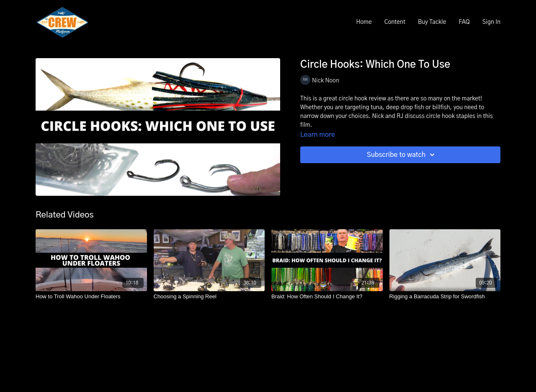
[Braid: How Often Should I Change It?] (327, 297)
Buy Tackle (432, 22)
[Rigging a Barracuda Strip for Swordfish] (445, 297)
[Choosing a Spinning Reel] (209, 297)
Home (364, 22)
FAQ (464, 22)
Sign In (491, 22)
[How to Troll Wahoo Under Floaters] (91, 297)
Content (395, 22)
